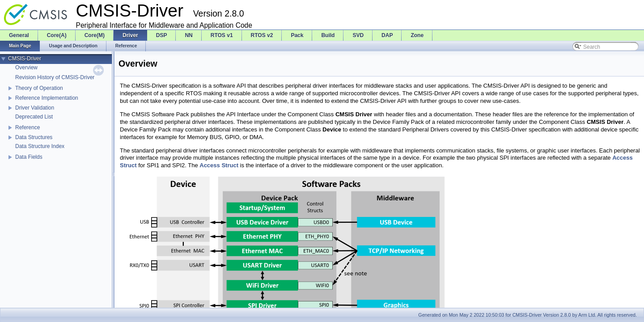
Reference (28, 127)
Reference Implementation (47, 98)
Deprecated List (34, 117)
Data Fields (29, 157)
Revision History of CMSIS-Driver (55, 77)
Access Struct (219, 165)
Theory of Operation (39, 88)
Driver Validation (35, 108)
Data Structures (34, 137)
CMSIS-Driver (25, 59)
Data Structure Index (40, 146)
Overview (26, 68)
